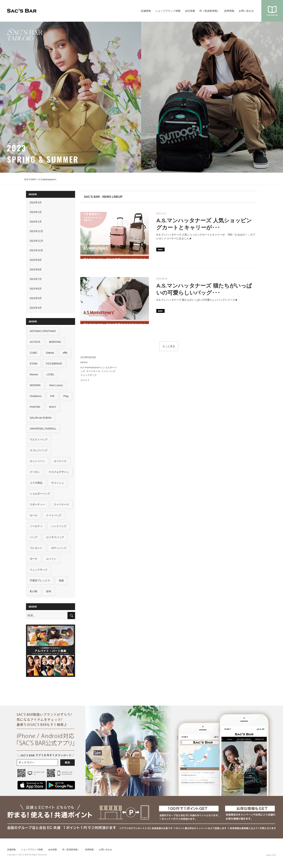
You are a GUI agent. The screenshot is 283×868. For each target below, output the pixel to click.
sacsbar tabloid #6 (272, 11)
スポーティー (37, 506)
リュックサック (89, 375)
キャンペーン (37, 462)
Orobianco (36, 397)
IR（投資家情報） (210, 11)
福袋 (61, 582)
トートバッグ (108, 371)
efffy (65, 353)
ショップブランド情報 (168, 11)
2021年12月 (36, 231)
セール (34, 517)
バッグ (34, 539)
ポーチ (34, 561)
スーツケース (93, 371)
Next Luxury (56, 386)
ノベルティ (36, 528)
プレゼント (36, 550)
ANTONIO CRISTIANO (43, 331)
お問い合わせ (246, 11)
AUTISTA (35, 342)
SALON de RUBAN (41, 418)
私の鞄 (34, 593)
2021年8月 (36, 269)
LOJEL (50, 375)
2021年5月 (36, 298)
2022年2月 (36, 212)
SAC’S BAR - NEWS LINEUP (103, 197)
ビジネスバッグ (55, 539)
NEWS (84, 362)
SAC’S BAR (22, 11)
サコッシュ (58, 484)
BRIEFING (55, 342)
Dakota (50, 353)
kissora (34, 375)
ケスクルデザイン (59, 473)
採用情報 (229, 11)
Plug (66, 397)
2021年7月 (36, 279)
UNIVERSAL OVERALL (43, 429)
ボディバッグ (59, 550)
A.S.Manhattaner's (91, 367)
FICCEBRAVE (54, 364)
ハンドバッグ (59, 528)
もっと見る (169, 346)
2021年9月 (36, 260)
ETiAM (33, 364)
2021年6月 (36, 289)
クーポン (35, 473)
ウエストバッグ (39, 440)
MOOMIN (35, 386)
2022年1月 (36, 222)
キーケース (60, 462)
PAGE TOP (271, 857)
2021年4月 (36, 308)
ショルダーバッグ (40, 495)
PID (52, 397)
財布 (49, 593)
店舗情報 (146, 11)
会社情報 (190, 11)
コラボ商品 (36, 484)
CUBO (33, 353)
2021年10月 (36, 250)
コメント (85, 380)
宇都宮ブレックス (40, 582)
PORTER (35, 407)
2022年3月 (36, 202)
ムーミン (51, 561)
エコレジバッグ (39, 451)
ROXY (53, 407)
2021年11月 (36, 241)
